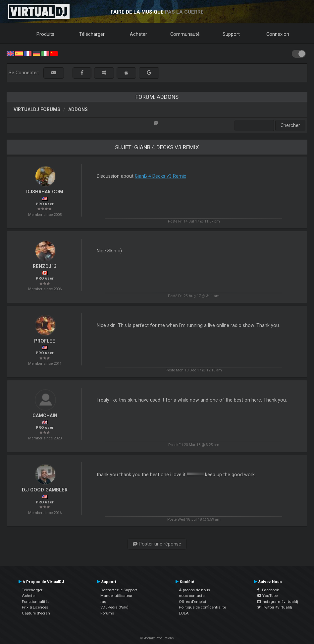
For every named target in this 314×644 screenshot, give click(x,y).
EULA (184, 613)
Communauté (185, 34)
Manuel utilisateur (116, 596)
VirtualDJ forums (37, 109)
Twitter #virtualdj (275, 607)
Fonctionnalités (36, 602)
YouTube (267, 596)
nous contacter (192, 596)
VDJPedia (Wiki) (114, 607)
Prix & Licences (35, 607)
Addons (78, 109)
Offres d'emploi (192, 602)
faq (103, 602)
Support (231, 34)
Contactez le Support (119, 590)
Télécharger (92, 34)
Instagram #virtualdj (278, 602)
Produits (45, 34)
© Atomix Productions (157, 638)
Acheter (138, 34)
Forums (107, 613)
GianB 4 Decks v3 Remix (160, 176)
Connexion (278, 34)
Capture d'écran (36, 613)
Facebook (268, 590)
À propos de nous (194, 590)
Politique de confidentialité (202, 607)
